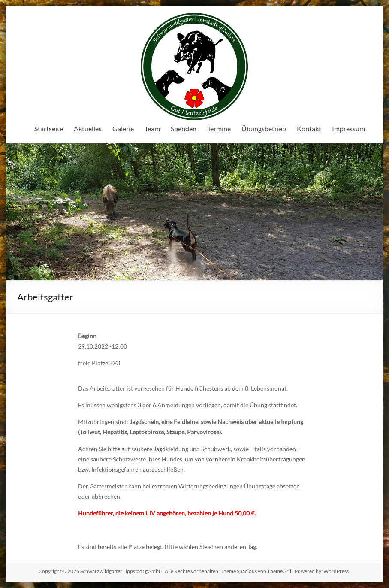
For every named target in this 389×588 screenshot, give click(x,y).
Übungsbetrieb (264, 129)
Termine (219, 129)
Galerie (123, 129)
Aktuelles (88, 129)
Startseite (49, 129)
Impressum (348, 129)
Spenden (184, 129)
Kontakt (309, 129)
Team (152, 129)
